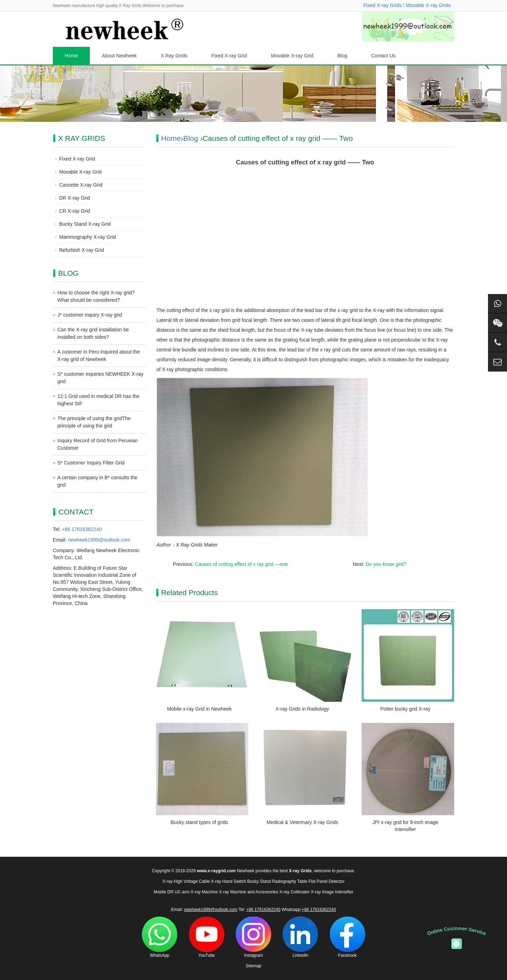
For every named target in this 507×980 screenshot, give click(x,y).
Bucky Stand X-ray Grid (85, 224)
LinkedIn (300, 937)
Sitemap (254, 966)
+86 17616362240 (82, 529)
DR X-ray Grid (75, 198)
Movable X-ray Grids (428, 5)
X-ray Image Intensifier (332, 892)
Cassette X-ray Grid (81, 185)
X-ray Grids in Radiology (302, 709)
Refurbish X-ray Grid (82, 250)
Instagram (254, 937)
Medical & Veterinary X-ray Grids (302, 822)
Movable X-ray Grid (292, 56)
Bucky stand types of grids (199, 822)
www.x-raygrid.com (216, 871)
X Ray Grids (174, 56)
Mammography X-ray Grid (87, 237)
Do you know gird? (386, 564)
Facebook (348, 937)
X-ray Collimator (294, 892)
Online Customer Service (457, 931)
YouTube (207, 937)
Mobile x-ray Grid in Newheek (199, 709)
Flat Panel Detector (327, 881)
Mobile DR (164, 892)
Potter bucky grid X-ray (405, 709)
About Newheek (119, 56)
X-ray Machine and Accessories (249, 892)
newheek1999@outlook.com (99, 540)
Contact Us (383, 56)
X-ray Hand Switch (228, 881)
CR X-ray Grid (75, 211)
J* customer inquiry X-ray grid (90, 315)
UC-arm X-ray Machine (196, 892)
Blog (342, 56)
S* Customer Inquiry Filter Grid (91, 463)
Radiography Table (290, 881)
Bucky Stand (259, 881)
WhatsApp (159, 937)
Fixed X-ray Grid (229, 56)
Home (71, 56)
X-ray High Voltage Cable (186, 881)
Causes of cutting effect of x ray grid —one (241, 564)
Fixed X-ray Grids (383, 5)
